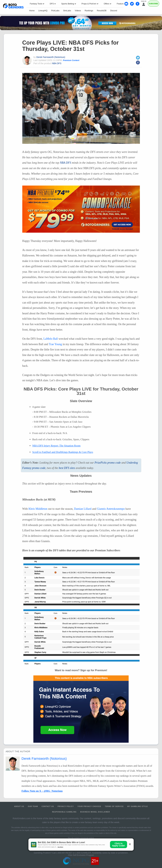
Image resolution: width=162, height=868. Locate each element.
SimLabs (67, 11)
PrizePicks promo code (108, 463)
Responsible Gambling (64, 812)
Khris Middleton (38, 509)
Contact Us (48, 806)
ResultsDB (102, 11)
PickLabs (55, 11)
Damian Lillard (83, 509)
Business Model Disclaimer (95, 812)
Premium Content (71, 60)
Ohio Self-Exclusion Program (81, 855)
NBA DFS (57, 63)
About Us (19, 806)
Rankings (89, 11)
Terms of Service (114, 806)
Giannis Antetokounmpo (111, 509)
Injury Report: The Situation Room (56, 446)
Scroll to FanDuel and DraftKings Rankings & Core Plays (63, 452)
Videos (78, 11)
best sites (67, 468)
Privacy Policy (66, 806)
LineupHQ (43, 11)
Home (32, 11)
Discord (114, 11)
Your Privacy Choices (89, 806)
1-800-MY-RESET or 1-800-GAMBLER (74, 853)
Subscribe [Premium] (154, 4)
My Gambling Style (138, 806)
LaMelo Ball (51, 339)
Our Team (33, 806)
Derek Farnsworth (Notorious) (51, 57)
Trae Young (55, 344)
